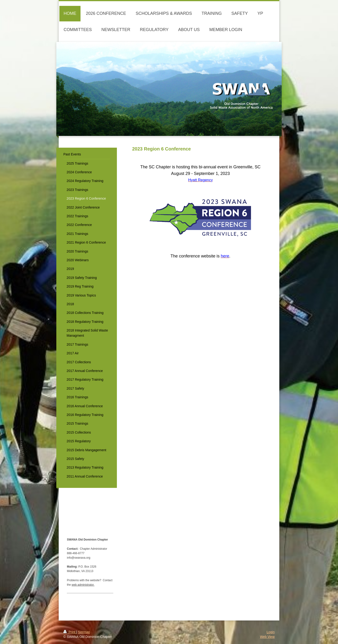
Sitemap (84, 632)
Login (271, 632)
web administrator (83, 585)
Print (70, 632)
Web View (267, 637)
